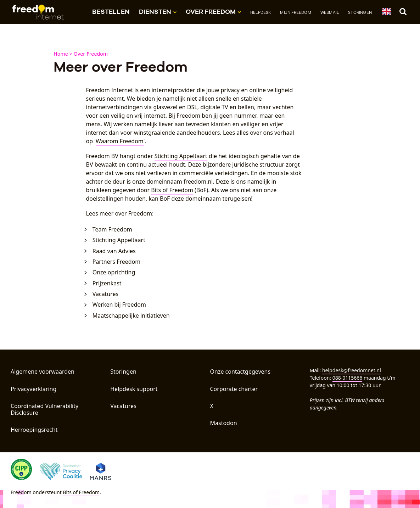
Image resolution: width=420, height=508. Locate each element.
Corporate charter (234, 389)
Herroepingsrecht (34, 430)
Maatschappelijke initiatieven (131, 316)
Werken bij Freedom (119, 305)
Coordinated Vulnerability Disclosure (44, 409)
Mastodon (224, 423)
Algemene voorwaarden (43, 372)
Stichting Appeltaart (181, 156)
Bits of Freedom (172, 190)
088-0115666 (348, 378)
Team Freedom (112, 230)
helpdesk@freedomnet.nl (352, 370)
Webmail (330, 12)
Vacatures (106, 294)
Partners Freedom (117, 262)
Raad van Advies (114, 251)
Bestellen (111, 12)
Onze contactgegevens (240, 372)
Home (61, 54)
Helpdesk (261, 12)
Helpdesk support (134, 389)
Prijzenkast (107, 283)
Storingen (360, 12)
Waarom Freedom (120, 141)
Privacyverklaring (33, 389)
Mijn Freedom (295, 12)
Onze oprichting (114, 272)
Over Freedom (91, 54)
